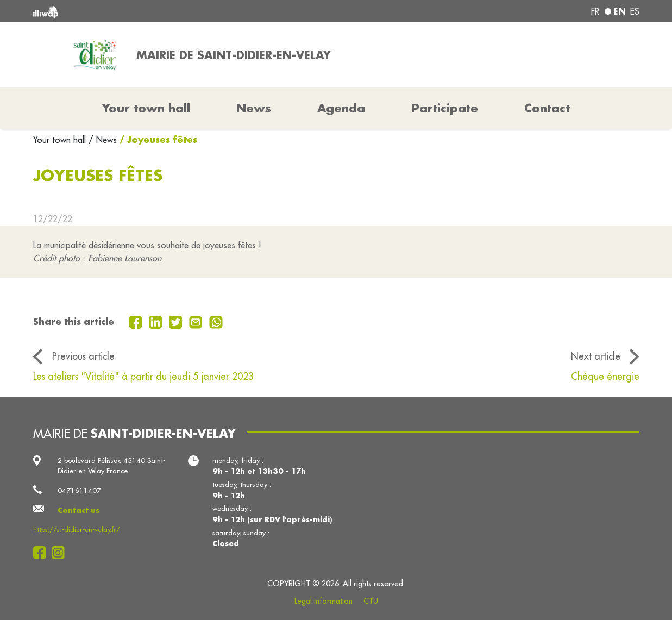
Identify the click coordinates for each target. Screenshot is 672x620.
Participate (445, 108)
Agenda (341, 108)
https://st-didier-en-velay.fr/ (77, 530)
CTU (371, 601)
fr (595, 11)
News (254, 108)
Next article (596, 356)
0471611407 (79, 490)
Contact (547, 108)
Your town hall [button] (146, 108)
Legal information (324, 601)
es (635, 11)
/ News (103, 140)
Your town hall (61, 140)
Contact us (78, 510)
